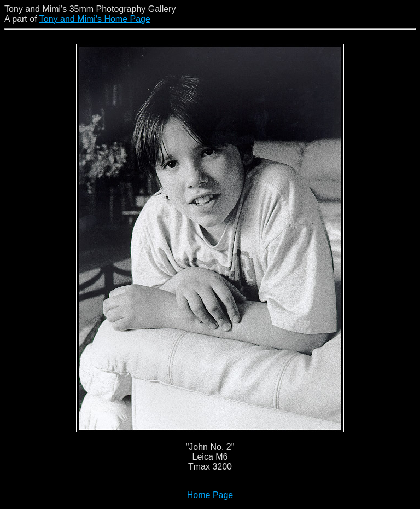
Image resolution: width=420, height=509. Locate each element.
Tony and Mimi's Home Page (95, 19)
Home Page (210, 495)
